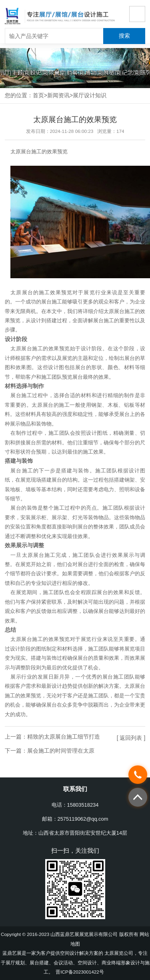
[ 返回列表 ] (131, 738)
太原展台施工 (26, 152)
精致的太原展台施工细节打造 (64, 737)
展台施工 (52, 302)
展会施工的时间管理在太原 (61, 751)
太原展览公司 (119, 953)
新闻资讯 (58, 95)
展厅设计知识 (90, 95)
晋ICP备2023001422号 (80, 972)
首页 (38, 95)
